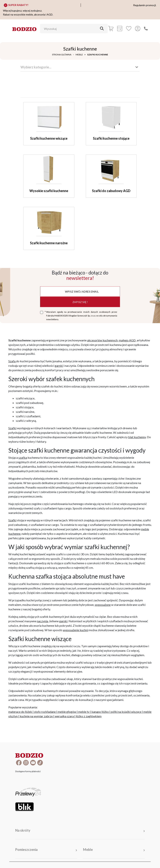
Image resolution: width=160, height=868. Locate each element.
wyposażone (103, 605)
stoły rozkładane (45, 712)
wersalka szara (64, 716)
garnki (59, 366)
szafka (23, 457)
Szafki (12, 428)
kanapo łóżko (100, 712)
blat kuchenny (137, 437)
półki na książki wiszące (126, 712)
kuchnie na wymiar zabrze (36, 716)
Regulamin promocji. (145, 5)
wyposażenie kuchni (75, 630)
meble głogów (67, 712)
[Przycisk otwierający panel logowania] (138, 29)
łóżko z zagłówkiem (89, 716)
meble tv (84, 712)
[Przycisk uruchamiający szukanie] (102, 29)
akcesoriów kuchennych (102, 340)
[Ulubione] (129, 29)
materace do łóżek (20, 712)
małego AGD (127, 340)
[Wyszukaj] (71, 29)
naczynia (42, 621)
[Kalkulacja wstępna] (120, 29)
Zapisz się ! (80, 302)
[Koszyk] (111, 29)
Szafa (12, 361)
